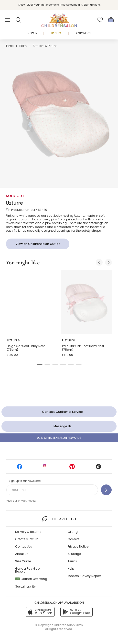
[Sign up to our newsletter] (106, 490)
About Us (22, 554)
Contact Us (24, 546)
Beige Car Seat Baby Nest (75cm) (26, 348)
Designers (83, 33)
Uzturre (14, 203)
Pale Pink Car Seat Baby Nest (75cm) (83, 348)
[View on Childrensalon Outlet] (38, 244)
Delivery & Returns (28, 532)
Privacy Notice (78, 546)
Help (71, 569)
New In (32, 33)
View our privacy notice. (21, 501)
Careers (74, 539)
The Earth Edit (59, 519)
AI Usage (74, 554)
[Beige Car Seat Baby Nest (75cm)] (32, 302)
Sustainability (25, 586)
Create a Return (27, 539)
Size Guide (23, 561)
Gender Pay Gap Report (27, 570)
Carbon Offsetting (31, 579)
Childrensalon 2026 (68, 625)
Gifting (73, 532)
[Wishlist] (100, 20)
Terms (72, 561)
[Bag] (111, 20)
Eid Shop (56, 33)
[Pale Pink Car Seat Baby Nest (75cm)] (87, 302)
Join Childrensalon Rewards (59, 438)
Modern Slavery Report (84, 576)
